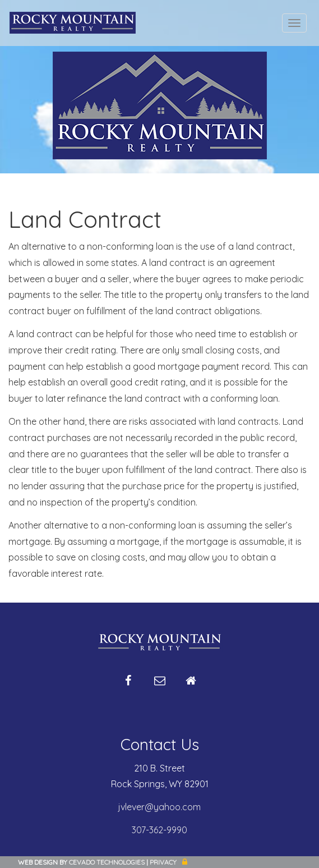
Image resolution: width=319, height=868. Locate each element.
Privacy (163, 862)
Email (160, 685)
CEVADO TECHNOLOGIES (107, 862)
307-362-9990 (159, 830)
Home (191, 685)
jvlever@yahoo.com (159, 807)
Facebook (128, 685)
